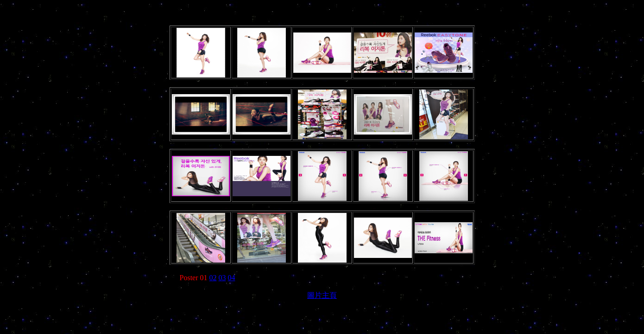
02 (213, 278)
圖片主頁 (322, 295)
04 (232, 278)
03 (222, 278)
